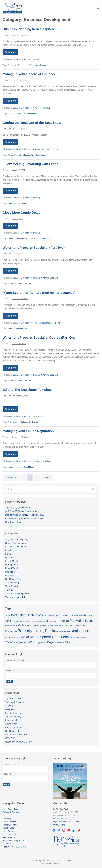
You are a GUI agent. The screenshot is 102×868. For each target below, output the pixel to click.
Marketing (10, 572)
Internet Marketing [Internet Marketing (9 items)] (71, 621)
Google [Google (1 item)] (32, 621)
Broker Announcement (16, 543)
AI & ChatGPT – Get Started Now (21, 511)
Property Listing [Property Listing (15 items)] (31, 631)
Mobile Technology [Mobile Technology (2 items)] (41, 625)
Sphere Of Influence (38, 65)
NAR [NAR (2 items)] (51, 625)
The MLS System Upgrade (18, 508)
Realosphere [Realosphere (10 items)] (80, 631)
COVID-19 (10, 738)
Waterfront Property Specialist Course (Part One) (40, 337)
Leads (10, 204)
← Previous (11, 477)
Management (11, 565)
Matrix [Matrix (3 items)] (29, 625)
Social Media (29, 467)
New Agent (38, 108)
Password (10, 671)
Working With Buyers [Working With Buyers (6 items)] (43, 642)
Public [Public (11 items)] (50, 631)
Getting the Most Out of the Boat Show (32, 123)
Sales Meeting (12, 583)
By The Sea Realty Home (17, 735)
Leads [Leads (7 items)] (89, 621)
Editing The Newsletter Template (27, 390)
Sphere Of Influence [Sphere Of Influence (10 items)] (55, 637)
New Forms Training (15, 522)
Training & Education (15, 702)
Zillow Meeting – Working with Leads (30, 164)
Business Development (23, 59)
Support (9, 706)
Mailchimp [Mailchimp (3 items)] (21, 625)
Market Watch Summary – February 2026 (25, 515)
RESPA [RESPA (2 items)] (8, 637)
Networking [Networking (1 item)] (58, 625)
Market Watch (12, 568)
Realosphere (23, 65)
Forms (8, 554)
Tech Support (12, 586)
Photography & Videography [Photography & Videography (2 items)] (74, 625)
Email (10, 422)
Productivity (12, 65)
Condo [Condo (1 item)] (57, 616)
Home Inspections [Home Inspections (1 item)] (41, 621)
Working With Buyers (22, 204)
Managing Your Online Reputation (28, 431)
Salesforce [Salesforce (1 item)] (16, 638)
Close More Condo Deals (21, 213)
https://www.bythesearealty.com (66, 822)
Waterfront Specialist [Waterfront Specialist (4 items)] (17, 642)
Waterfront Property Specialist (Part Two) (34, 248)
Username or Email (15, 660)
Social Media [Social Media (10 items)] (29, 637)
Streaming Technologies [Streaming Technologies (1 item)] (79, 638)
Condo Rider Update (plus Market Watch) (25, 519)
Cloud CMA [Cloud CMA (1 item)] (47, 616)
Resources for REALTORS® (19, 742)
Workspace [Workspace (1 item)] (60, 643)
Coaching (37, 59)
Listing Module (46, 323)
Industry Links (12, 720)
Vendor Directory (13, 717)
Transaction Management (17, 594)
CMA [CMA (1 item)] (53, 616)
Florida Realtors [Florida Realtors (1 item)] (25, 621)
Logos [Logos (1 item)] (13, 625)
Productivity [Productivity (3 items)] (11, 631)
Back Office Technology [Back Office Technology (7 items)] (27, 615)
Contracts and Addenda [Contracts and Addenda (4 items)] (73, 615)
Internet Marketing (21, 422)
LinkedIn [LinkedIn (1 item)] (8, 625)
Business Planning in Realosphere (29, 29)
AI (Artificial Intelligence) (17, 540)
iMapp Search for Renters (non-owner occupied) (39, 293)
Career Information (14, 727)
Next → (47, 477)
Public (10, 155)
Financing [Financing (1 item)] (16, 621)
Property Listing (20, 239)
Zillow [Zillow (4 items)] (68, 642)
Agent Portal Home (14, 699)
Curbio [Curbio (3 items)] (90, 615)
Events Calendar (13, 713)
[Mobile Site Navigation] (98, 8)
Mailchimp (34, 422)
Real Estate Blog (13, 731)
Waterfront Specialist (49, 149)
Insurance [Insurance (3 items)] (52, 621)
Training (46, 108)
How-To (36, 323)
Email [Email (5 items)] (9, 621)
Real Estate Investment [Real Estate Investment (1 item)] (63, 631)
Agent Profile (11, 724)
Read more (11, 53)
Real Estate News (14, 579)
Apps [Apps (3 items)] (8, 615)
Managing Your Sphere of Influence (29, 74)
